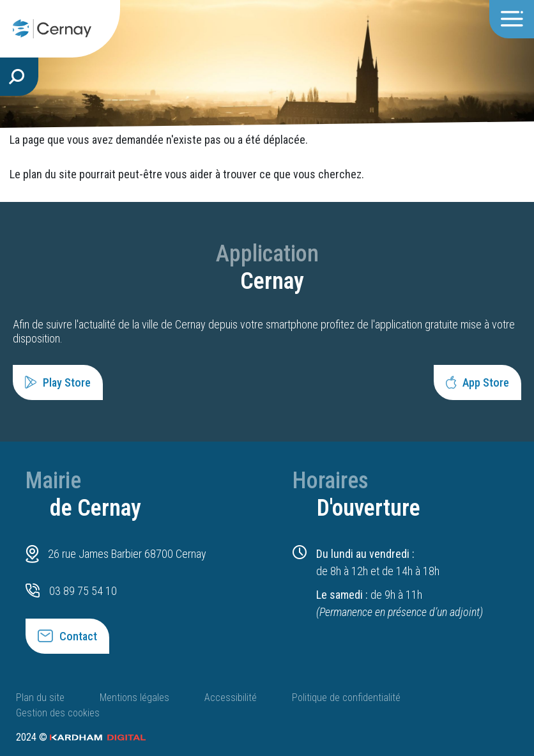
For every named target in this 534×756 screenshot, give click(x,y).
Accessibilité (231, 698)
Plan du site (40, 698)
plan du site (50, 174)
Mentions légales (134, 698)
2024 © (81, 737)
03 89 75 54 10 (83, 591)
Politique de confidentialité (346, 698)
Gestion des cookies (58, 713)
